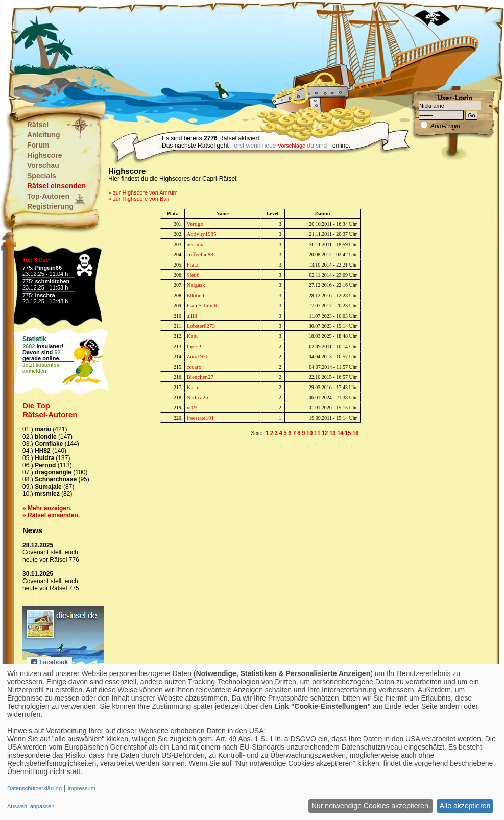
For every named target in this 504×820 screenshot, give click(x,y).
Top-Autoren (48, 196)
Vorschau (43, 165)
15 (348, 433)
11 (317, 433)
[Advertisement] (201, 51)
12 (325, 433)
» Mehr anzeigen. (47, 508)
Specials (42, 176)
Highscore (44, 155)
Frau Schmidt (202, 305)
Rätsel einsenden (56, 186)
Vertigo (195, 224)
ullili (192, 316)
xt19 (192, 407)
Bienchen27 (200, 377)
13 (332, 433)
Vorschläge (292, 146)
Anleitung (44, 135)
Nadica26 (198, 397)
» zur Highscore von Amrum (143, 192)
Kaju (192, 336)
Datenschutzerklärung (34, 788)
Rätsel (38, 125)
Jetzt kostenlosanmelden (41, 368)
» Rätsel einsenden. (51, 515)
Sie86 (193, 275)
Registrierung (50, 206)
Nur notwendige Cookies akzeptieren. (371, 806)
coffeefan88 (200, 254)
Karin (193, 387)
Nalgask (196, 285)
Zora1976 (198, 356)
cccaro (194, 367)
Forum (38, 145)
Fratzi (194, 264)
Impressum (81, 788)
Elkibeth (196, 295)
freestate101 (201, 418)
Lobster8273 (201, 326)
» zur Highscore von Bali (139, 199)
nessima (196, 244)
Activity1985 (202, 234)
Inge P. (195, 346)
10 (309, 433)
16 (355, 433)
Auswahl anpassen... (33, 806)
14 (340, 433)
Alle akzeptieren (465, 806)
